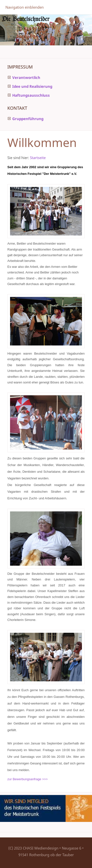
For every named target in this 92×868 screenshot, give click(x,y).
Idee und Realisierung (32, 86)
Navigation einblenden (25, 7)
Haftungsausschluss (31, 95)
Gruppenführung (28, 119)
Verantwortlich (26, 77)
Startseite (38, 158)
